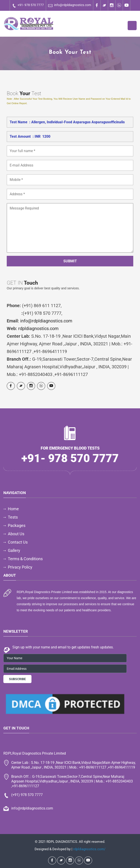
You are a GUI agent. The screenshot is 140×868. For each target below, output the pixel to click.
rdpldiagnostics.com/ (89, 849)
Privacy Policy (20, 567)
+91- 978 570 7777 (28, 6)
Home (13, 509)
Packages (17, 525)
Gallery (14, 550)
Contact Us (18, 542)
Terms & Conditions (25, 559)
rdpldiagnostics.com (38, 328)
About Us (16, 534)
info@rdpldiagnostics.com (70, 6)
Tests (13, 517)
